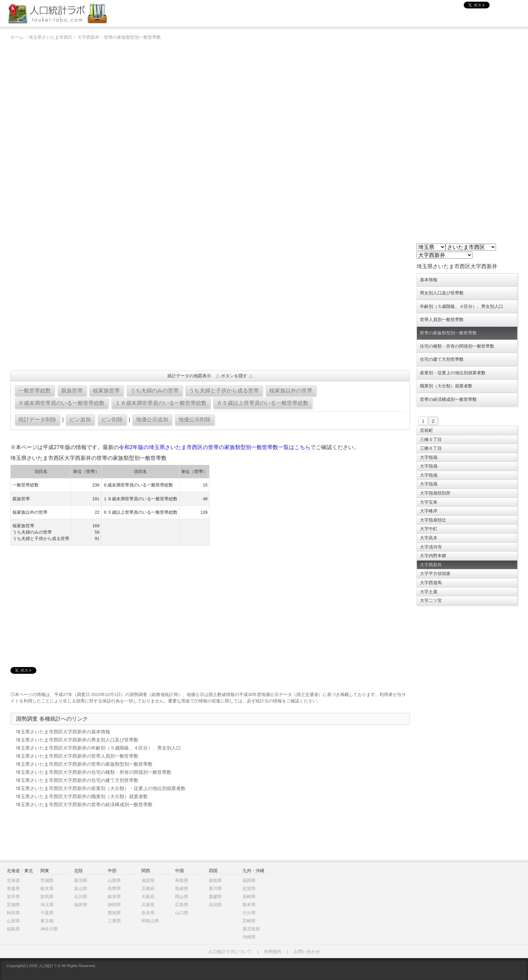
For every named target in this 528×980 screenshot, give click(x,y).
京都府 (148, 889)
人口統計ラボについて (230, 952)
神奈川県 (49, 929)
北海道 (13, 880)
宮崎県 (249, 921)
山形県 (13, 921)
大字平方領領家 (435, 574)
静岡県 (114, 905)
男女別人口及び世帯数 (442, 293)
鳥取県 (182, 880)
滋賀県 (148, 880)
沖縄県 (249, 937)
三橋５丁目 (431, 439)
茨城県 (47, 880)
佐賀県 (249, 889)
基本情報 (429, 280)
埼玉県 (47, 905)
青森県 (13, 889)
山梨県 (114, 880)
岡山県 (182, 897)
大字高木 (429, 538)
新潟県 (81, 880)
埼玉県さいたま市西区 (51, 37)
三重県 (114, 921)
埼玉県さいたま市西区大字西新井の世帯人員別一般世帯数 (77, 756)
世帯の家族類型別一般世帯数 (133, 37)
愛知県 (114, 913)
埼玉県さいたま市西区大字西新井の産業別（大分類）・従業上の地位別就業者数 (101, 788)
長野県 (114, 889)
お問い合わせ (307, 952)
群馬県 (47, 897)
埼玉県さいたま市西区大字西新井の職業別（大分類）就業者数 (82, 796)
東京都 (47, 921)
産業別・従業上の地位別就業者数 (453, 373)
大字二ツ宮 (431, 600)
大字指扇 (429, 457)
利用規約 (273, 952)
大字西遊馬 (431, 583)
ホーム (17, 37)
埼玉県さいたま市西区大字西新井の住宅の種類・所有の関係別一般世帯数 (94, 772)
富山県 (81, 889)
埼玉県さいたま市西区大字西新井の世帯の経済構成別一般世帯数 (84, 804)
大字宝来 (429, 502)
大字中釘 (429, 529)
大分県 (249, 913)
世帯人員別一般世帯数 (442, 320)
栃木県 (47, 889)
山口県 (182, 913)
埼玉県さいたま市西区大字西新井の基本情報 (63, 732)
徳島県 (215, 880)
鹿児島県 (251, 929)
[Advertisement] (210, 317)
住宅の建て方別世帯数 (442, 359)
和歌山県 (150, 921)
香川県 (215, 889)
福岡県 (249, 880)
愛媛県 (215, 897)
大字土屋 (429, 592)
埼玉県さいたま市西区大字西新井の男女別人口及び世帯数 (77, 740)
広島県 (182, 905)
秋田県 (13, 913)
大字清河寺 (431, 547)
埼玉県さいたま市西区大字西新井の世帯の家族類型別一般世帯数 (84, 764)
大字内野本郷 (433, 556)
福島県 (13, 929)
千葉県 (47, 913)
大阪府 (148, 897)
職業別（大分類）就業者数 (446, 386)
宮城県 (13, 905)
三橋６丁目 (431, 448)
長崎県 (249, 897)
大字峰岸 (429, 511)
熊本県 (249, 905)
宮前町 (426, 430)
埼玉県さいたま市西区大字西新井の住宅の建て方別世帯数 (77, 780)
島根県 (182, 889)
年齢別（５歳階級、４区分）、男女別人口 (461, 306)
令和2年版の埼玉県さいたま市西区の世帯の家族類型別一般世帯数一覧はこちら (215, 447)
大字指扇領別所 (435, 493)
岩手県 (13, 897)
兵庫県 (148, 905)
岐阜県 (114, 897)
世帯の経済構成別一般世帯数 (448, 399)
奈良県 (148, 913)
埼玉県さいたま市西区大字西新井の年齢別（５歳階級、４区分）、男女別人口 (98, 748)
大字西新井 (88, 37)
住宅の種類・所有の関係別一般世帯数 (457, 346)
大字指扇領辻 (433, 520)
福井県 (81, 905)
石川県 (81, 897)
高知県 (215, 905)
